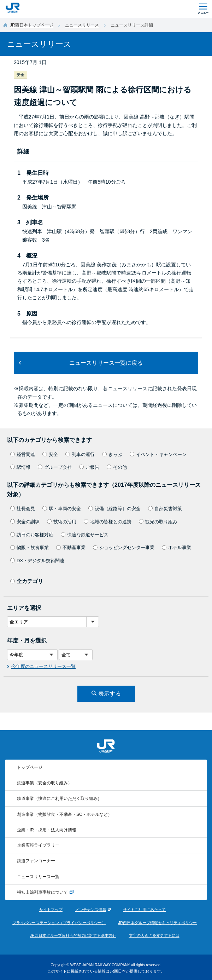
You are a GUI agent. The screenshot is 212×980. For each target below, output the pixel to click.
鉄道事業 (45, 783)
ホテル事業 (176, 547)
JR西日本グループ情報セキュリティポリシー (158, 923)
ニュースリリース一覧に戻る (106, 363)
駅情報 (20, 467)
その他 (117, 467)
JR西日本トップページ (32, 25)
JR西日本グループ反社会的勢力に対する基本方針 (73, 935)
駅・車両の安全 (62, 509)
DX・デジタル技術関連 (37, 561)
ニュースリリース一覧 (38, 877)
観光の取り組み (158, 522)
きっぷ (112, 454)
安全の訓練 (25, 522)
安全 (50, 454)
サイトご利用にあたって (144, 910)
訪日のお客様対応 (32, 535)
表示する (110, 694)
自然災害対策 (165, 509)
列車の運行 (80, 454)
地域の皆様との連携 (108, 522)
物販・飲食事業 (30, 547)
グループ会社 (55, 467)
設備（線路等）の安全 (114, 509)
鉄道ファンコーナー (36, 861)
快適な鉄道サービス (85, 535)
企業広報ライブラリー (38, 845)
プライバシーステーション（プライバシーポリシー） (59, 923)
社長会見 (23, 509)
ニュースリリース (82, 25)
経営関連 (23, 454)
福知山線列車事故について (45, 892)
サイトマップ (51, 910)
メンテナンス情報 (91, 910)
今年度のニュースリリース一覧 (43, 666)
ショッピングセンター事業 (124, 547)
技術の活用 (62, 522)
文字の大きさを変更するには (154, 935)
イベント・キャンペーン (158, 454)
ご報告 (89, 467)
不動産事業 (71, 547)
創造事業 (64, 814)
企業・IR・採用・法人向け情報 (47, 830)
